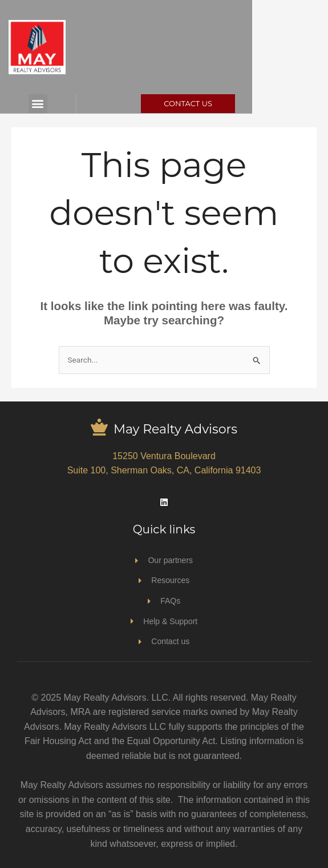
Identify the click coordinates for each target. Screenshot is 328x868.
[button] (49, 104)
